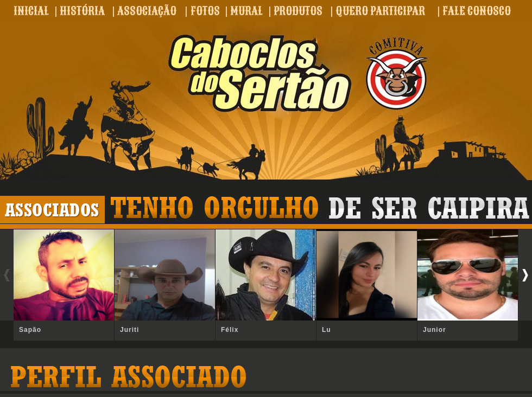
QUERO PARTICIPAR (380, 11)
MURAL (246, 11)
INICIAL (31, 11)
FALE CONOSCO (477, 11)
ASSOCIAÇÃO (147, 11)
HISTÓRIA (82, 11)
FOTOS (205, 11)
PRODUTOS (298, 11)
